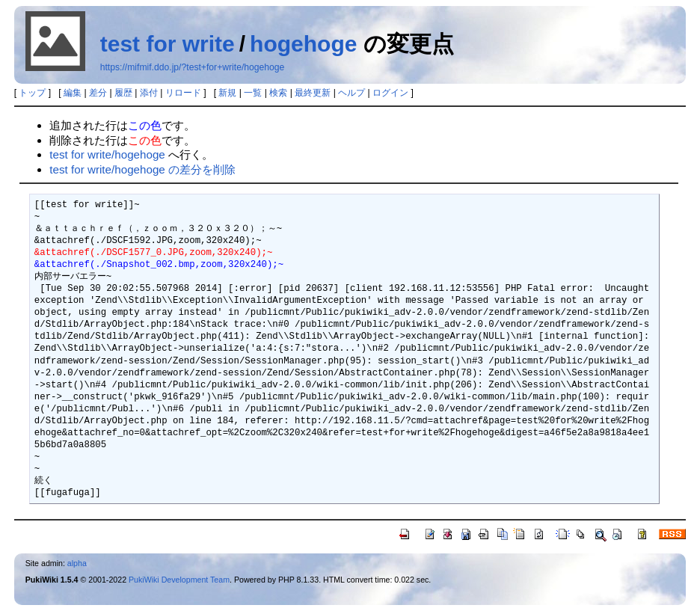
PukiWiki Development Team (179, 580)
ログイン (390, 93)
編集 (73, 93)
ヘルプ (351, 93)
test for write (168, 44)
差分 (98, 93)
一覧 (253, 93)
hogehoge (303, 44)
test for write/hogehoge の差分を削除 (142, 169)
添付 (149, 93)
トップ (32, 93)
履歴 (123, 93)
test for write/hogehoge (107, 154)
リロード (183, 93)
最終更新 (313, 93)
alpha (77, 563)
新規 (227, 93)
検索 (278, 93)
